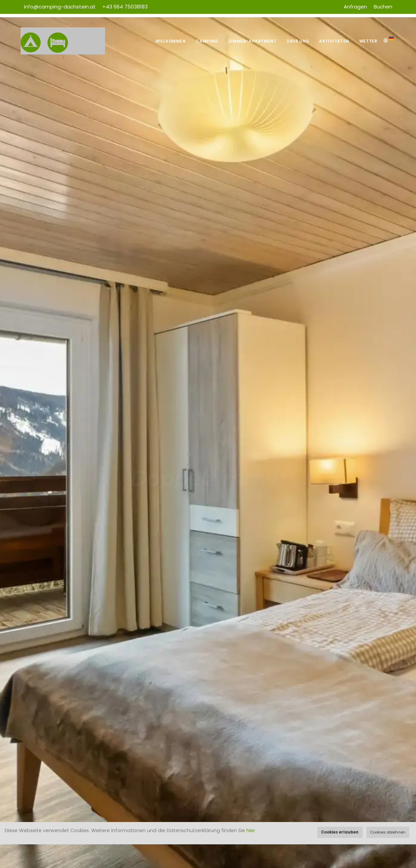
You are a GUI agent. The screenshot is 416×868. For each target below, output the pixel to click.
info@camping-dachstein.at (60, 7)
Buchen (383, 7)
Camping (207, 41)
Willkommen (171, 41)
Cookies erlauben (340, 832)
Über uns (298, 41)
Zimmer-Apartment (253, 41)
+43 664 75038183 (125, 7)
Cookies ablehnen (388, 832)
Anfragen (355, 7)
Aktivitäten (334, 41)
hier (251, 830)
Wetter (368, 41)
